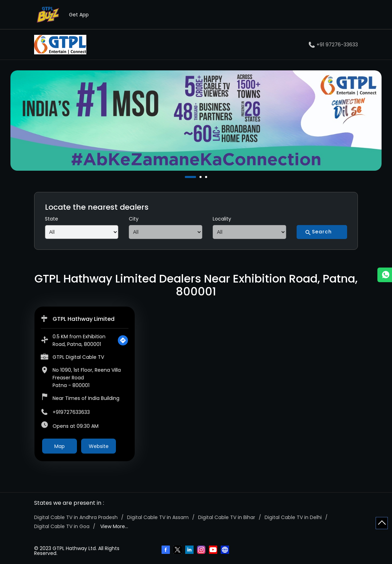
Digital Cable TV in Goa (62, 526)
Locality (222, 219)
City (134, 219)
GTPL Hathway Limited (84, 319)
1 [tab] (187, 177)
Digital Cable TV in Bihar (227, 517)
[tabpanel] (196, 121)
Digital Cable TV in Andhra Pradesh (76, 517)
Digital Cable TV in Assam (158, 517)
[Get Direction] (123, 340)
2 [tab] (201, 177)
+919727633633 (71, 412)
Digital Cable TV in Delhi (293, 517)
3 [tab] (207, 177)
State (52, 219)
